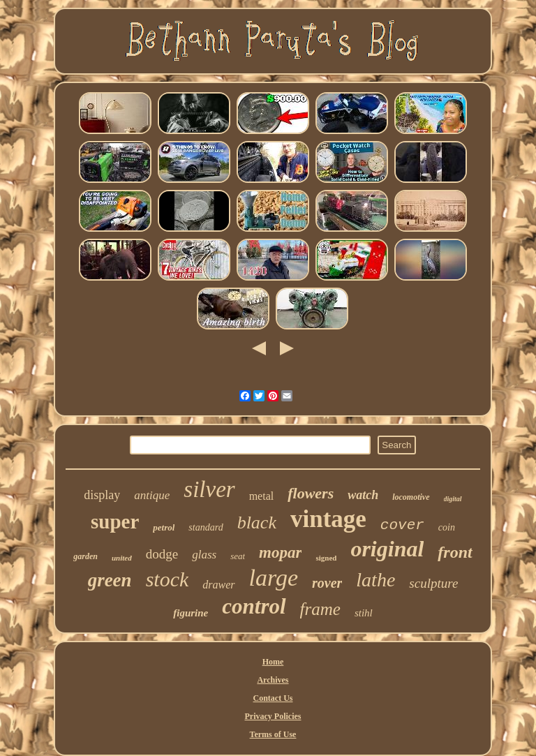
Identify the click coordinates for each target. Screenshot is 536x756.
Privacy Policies (273, 716)
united (122, 558)
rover (327, 583)
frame (320, 609)
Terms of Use (273, 734)
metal (262, 496)
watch (363, 495)
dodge (162, 554)
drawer (218, 585)
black (257, 522)
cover (402, 525)
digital (453, 499)
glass (204, 555)
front (455, 552)
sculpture (433, 583)
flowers (311, 493)
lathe (375, 580)
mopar (280, 553)
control (254, 606)
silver (209, 489)
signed (326, 558)
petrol (164, 527)
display (102, 495)
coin (447, 527)
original (387, 549)
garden (85, 556)
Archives (273, 680)
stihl (364, 613)
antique (152, 495)
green (110, 580)
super (115, 521)
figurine (191, 613)
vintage (328, 519)
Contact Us (273, 698)
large (274, 578)
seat (238, 556)
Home (273, 662)
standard (206, 527)
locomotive (411, 497)
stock (167, 579)
